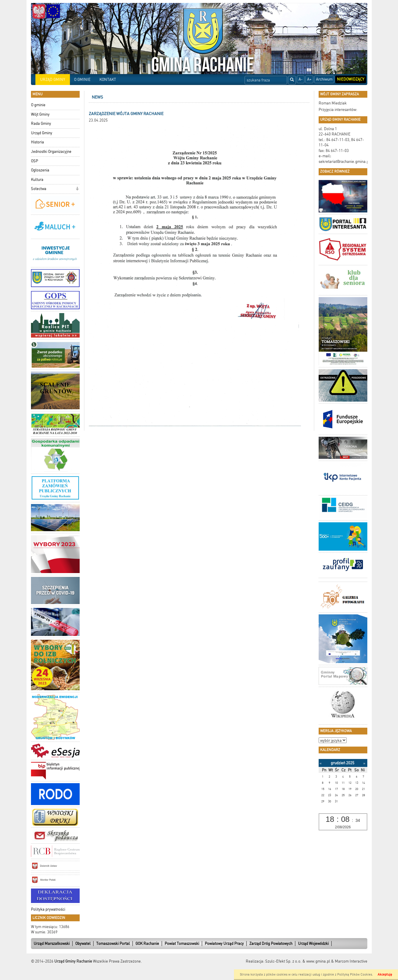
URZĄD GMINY (53, 80)
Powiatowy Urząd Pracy (224, 944)
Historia (37, 142)
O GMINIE (82, 80)
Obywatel (83, 944)
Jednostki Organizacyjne (51, 152)
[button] (77, 189)
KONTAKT (108, 80)
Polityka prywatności (48, 909)
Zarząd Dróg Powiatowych (271, 944)
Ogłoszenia (40, 170)
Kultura (37, 180)
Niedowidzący (351, 79)
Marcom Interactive (351, 961)
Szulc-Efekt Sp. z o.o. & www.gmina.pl (298, 961)
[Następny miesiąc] (364, 763)
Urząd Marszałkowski (52, 944)
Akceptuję (385, 975)
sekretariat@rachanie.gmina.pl (344, 162)
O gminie (38, 105)
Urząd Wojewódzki (313, 944)
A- (301, 79)
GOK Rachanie (147, 944)
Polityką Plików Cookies (355, 975)
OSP (35, 161)
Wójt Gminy (40, 114)
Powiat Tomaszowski (182, 944)
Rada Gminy (41, 123)
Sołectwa (39, 189)
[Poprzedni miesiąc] (321, 763)
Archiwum (324, 79)
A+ (309, 79)
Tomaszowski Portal (113, 944)
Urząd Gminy (42, 133)
